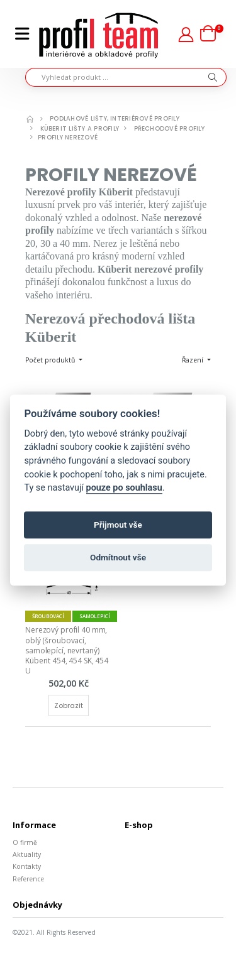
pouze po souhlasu (124, 488)
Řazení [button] (194, 360)
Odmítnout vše (118, 558)
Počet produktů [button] (51, 360)
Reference (28, 879)
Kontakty (27, 866)
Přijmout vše (118, 525)
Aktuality (27, 854)
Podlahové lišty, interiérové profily (115, 118)
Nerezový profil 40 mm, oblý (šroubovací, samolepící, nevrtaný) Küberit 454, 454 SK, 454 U (68, 650)
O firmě (25, 842)
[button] (212, 34)
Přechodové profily (169, 128)
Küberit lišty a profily (80, 128)
